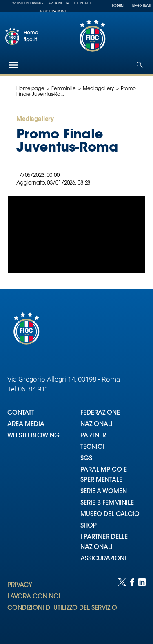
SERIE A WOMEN (104, 492)
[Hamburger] (13, 65)
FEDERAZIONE (100, 413)
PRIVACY (20, 586)
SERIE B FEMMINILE (107, 503)
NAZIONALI (96, 425)
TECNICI (92, 447)
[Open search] (140, 65)
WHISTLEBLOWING (33, 436)
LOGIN (118, 6)
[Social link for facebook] (132, 603)
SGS (86, 459)
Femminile (64, 89)
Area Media (59, 3)
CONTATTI (22, 413)
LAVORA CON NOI (34, 597)
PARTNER (93, 436)
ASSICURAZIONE (104, 559)
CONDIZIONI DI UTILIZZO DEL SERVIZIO (62, 608)
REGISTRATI (142, 6)
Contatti (82, 3)
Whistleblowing (28, 3)
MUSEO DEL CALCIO (110, 515)
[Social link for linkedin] (142, 603)
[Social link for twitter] (122, 603)
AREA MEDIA (26, 425)
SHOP (89, 526)
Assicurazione (53, 12)
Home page (30, 89)
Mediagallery (99, 89)
